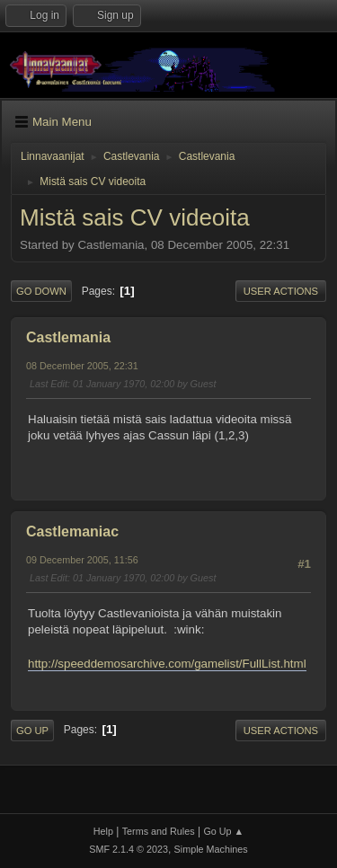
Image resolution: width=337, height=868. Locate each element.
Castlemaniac (72, 531)
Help (103, 831)
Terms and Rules (159, 831)
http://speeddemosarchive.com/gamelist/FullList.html (167, 664)
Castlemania (68, 337)
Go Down (41, 291)
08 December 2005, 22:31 (82, 366)
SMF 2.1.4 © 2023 (129, 849)
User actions (281, 291)
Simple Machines (211, 849)
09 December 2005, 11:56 (82, 560)
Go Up (32, 731)
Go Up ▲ (223, 831)
